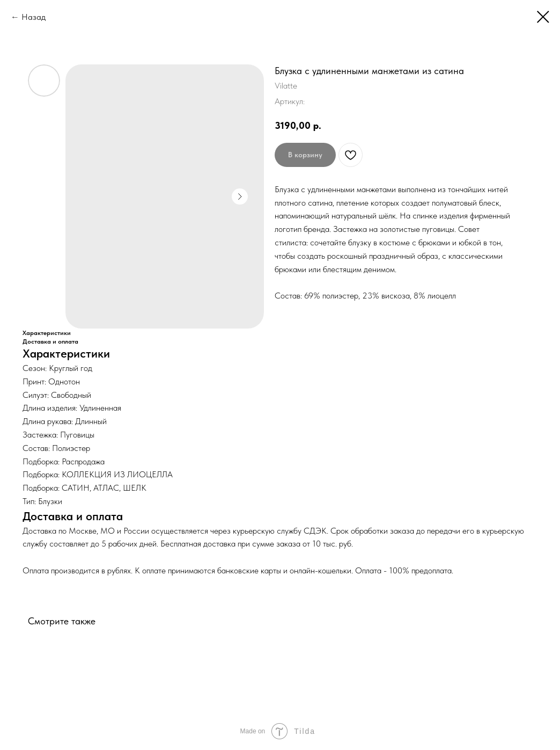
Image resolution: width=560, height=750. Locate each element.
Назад (34, 17)
